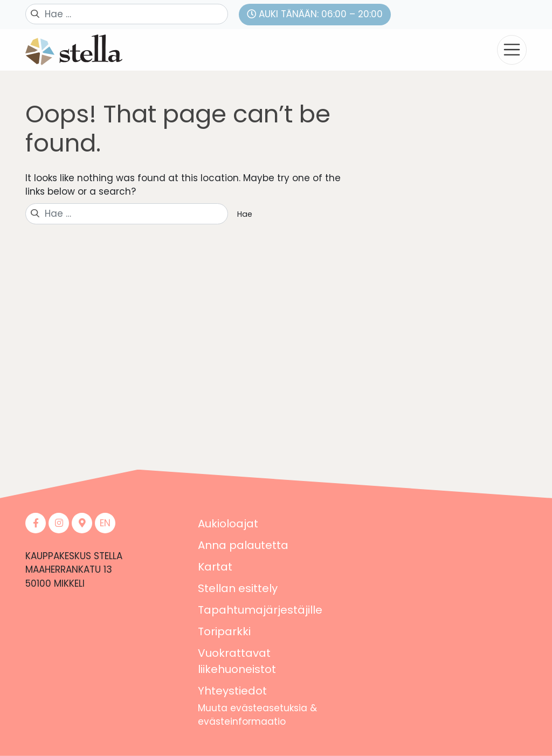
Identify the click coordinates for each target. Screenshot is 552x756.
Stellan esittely (238, 588)
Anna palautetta (243, 545)
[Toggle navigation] (512, 50)
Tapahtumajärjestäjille (260, 610)
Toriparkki (224, 631)
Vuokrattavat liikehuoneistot (237, 661)
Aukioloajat (228, 524)
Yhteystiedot (232, 691)
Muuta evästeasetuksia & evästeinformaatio (257, 715)
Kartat (215, 567)
